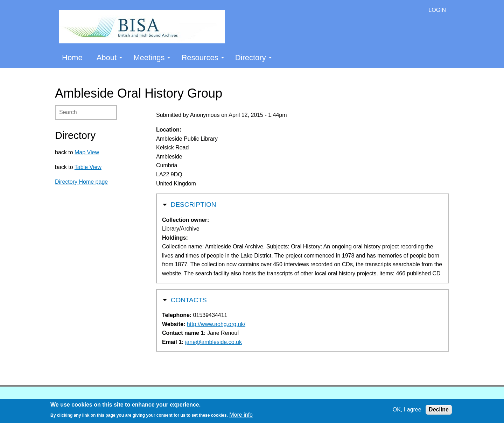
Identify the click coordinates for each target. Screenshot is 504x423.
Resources (202, 58)
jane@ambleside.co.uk (213, 342)
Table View (88, 167)
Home (72, 58)
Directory (253, 58)
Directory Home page (81, 182)
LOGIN (437, 10)
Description (194, 204)
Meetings (152, 58)
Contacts (189, 299)
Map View (87, 152)
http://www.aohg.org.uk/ (216, 324)
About (110, 58)
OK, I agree (407, 410)
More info (241, 415)
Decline (439, 410)
